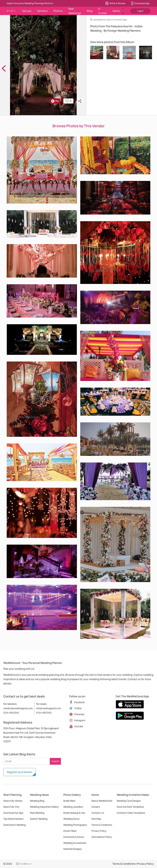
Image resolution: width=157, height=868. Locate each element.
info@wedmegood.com (48, 708)
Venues (27, 11)
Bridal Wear (69, 801)
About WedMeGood (102, 801)
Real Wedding (37, 813)
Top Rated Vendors (13, 819)
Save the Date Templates (130, 807)
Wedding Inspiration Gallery (44, 807)
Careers (96, 807)
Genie (116, 11)
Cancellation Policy (102, 837)
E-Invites (102, 11)
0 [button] (68, 101)
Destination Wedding (14, 825)
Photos (58, 11)
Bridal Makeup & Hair (74, 813)
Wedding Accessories (75, 843)
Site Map (96, 819)
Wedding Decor (71, 819)
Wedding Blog (37, 801)
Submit (55, 761)
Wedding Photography (75, 825)
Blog (90, 11)
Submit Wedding (39, 819)
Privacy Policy (99, 831)
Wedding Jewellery (73, 807)
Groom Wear (70, 831)
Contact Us (98, 813)
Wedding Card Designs (129, 801)
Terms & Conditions (102, 825)
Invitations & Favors (74, 837)
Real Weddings (75, 11)
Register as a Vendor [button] (20, 772)
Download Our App (13, 813)
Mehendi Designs (72, 849)
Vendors (42, 11)
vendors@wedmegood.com (18, 708)
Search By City (11, 807)
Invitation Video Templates (131, 813)
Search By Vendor (13, 801)
